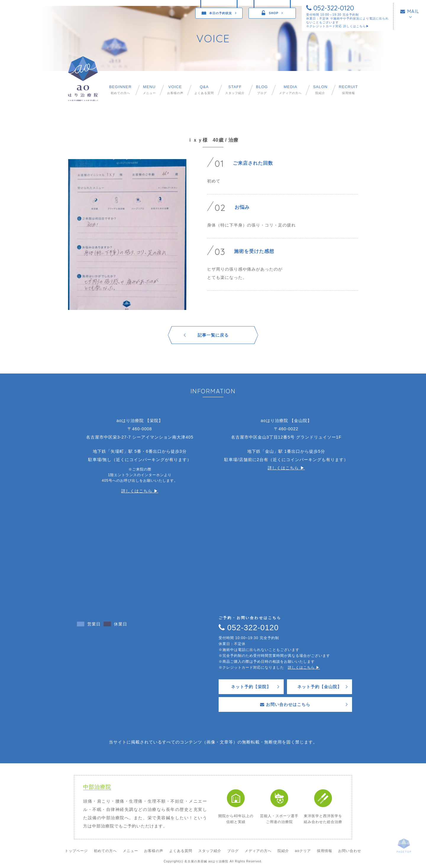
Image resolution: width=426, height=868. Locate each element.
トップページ (76, 851)
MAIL (410, 11)
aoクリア (303, 851)
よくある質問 (204, 90)
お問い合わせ (350, 851)
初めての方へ (120, 90)
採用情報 (348, 90)
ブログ (262, 90)
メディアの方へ (290, 90)
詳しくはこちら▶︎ (356, 26)
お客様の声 (175, 90)
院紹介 (320, 90)
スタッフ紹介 (235, 90)
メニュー (149, 90)
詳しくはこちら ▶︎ (140, 491)
